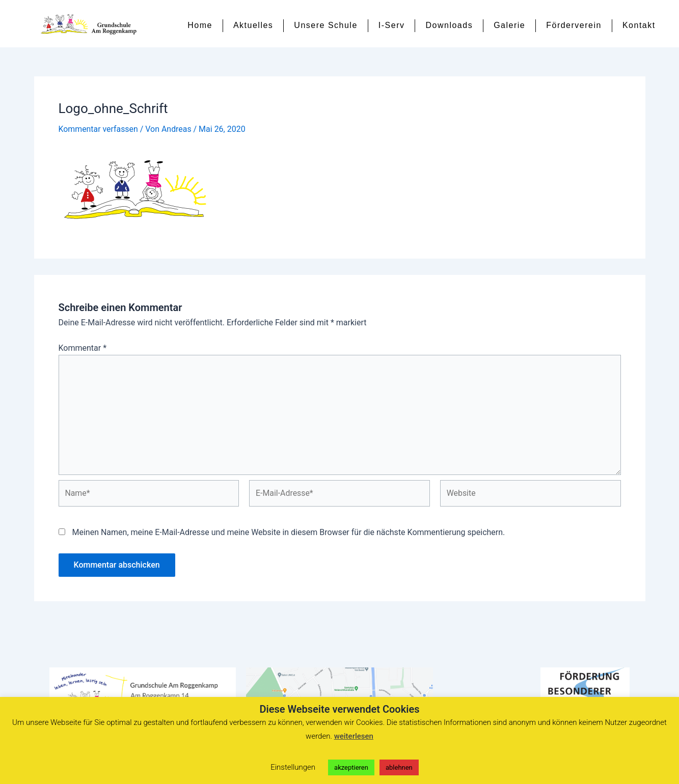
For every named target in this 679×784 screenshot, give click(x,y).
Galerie (509, 25)
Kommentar (83, 352)
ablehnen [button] (399, 767)
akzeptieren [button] (351, 767)
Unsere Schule (325, 25)
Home (200, 25)
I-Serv (392, 25)
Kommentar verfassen (99, 133)
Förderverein (574, 25)
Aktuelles (253, 25)
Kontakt (639, 25)
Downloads (449, 25)
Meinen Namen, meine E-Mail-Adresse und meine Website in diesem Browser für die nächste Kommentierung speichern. (288, 537)
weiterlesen (354, 736)
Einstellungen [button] (293, 767)
